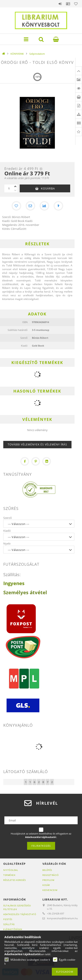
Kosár (46, 885)
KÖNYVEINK (17, 54)
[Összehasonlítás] (44, 206)
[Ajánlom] (30, 206)
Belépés (60, 4)
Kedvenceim (50, 890)
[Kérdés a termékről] (58, 206)
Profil (68, 4)
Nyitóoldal (11, 870)
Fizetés (8, 919)
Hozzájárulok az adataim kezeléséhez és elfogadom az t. (41, 835)
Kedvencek (76, 4)
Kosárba (48, 188)
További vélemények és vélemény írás (37, 444)
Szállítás (9, 924)
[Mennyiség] (9, 188)
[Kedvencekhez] (16, 206)
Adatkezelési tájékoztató (20, 914)
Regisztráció (51, 875)
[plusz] (15, 186)
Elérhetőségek (13, 929)
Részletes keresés (15, 880)
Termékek (9, 875)
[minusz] (15, 190)
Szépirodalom (37, 54)
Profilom (48, 880)
